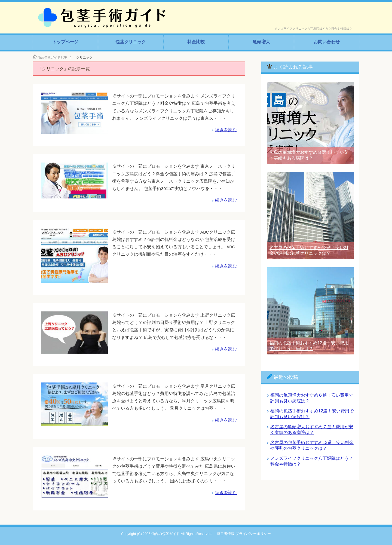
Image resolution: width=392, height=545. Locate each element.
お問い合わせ (327, 42)
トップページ (65, 42)
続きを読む (226, 130)
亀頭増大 (261, 42)
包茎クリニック (131, 42)
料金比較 (196, 42)
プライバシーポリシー (253, 534)
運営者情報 (226, 534)
